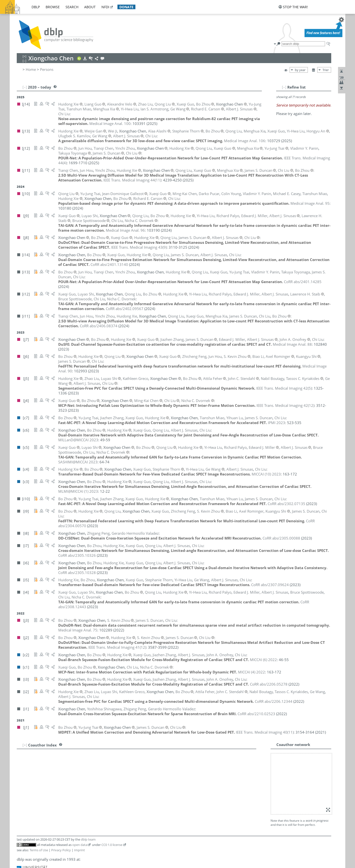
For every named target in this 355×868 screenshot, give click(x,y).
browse (53, 7)
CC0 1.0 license (112, 845)
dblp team (88, 839)
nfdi (105, 7)
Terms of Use (39, 850)
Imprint (79, 850)
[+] (25, 745)
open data (80, 845)
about (90, 7)
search (72, 7)
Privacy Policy (61, 850)
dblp (36, 7)
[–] (284, 87)
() (132, 180)
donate (126, 7)
